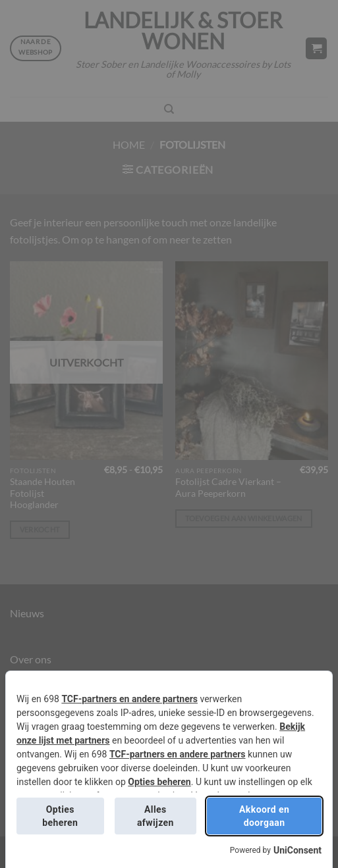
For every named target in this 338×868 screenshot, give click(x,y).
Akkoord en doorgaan (264, 816)
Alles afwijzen (155, 816)
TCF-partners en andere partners (129, 699)
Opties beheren (159, 782)
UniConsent (297, 850)
